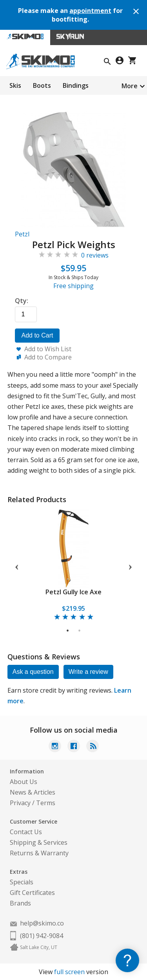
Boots (42, 85)
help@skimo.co (42, 923)
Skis (15, 85)
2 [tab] (80, 631)
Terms (46, 803)
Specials (22, 882)
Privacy (20, 803)
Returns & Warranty (39, 853)
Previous (17, 566)
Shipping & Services (39, 842)
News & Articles (33, 792)
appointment (90, 11)
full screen (69, 972)
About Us (24, 782)
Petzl (22, 234)
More (130, 86)
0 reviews (95, 255)
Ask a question (33, 672)
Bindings (76, 85)
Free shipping (73, 286)
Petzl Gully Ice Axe (73, 592)
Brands (20, 903)
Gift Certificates (32, 893)
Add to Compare (48, 357)
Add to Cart (37, 335)
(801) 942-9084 (42, 936)
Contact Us (26, 832)
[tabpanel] (74, 565)
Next (130, 566)
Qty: (22, 301)
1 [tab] (68, 631)
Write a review (88, 672)
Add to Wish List (48, 349)
